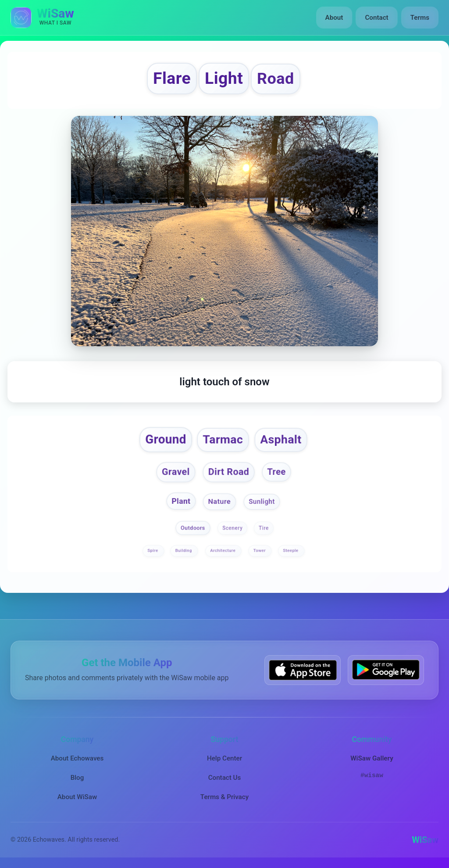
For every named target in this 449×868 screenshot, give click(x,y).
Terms (420, 18)
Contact (376, 18)
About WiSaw (77, 797)
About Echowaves (77, 758)
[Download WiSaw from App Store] (303, 670)
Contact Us (225, 778)
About (334, 18)
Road (276, 79)
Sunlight (262, 502)
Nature (219, 502)
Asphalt (281, 439)
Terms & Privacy (224, 797)
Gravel (176, 472)
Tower (260, 551)
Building (184, 551)
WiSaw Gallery (372, 758)
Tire (264, 528)
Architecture (223, 551)
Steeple (291, 551)
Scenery (232, 528)
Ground (166, 439)
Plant (181, 501)
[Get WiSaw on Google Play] (386, 670)
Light (224, 78)
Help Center (224, 758)
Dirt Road (229, 472)
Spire (153, 551)
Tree (276, 471)
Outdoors (193, 528)
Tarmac (223, 439)
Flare (172, 78)
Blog (77, 778)
